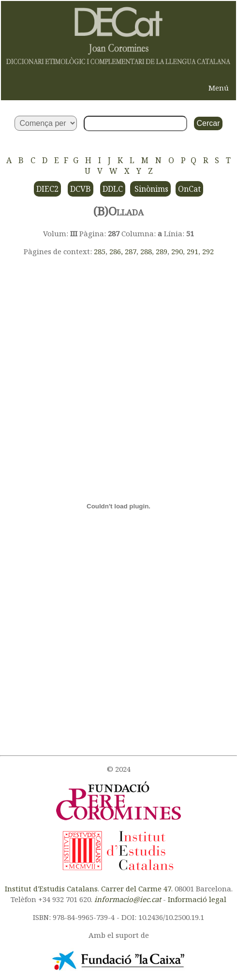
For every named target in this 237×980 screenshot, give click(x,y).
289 (162, 251)
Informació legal (197, 899)
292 (208, 251)
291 (193, 251)
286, (117, 251)
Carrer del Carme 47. (137, 888)
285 (100, 251)
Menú (219, 88)
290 (177, 251)
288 (146, 251)
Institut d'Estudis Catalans (51, 888)
